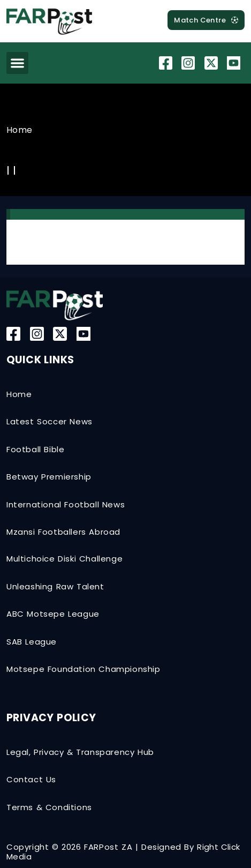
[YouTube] (235, 63)
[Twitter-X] (212, 63)
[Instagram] (189, 63)
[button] (17, 63)
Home (20, 130)
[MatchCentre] (206, 20)
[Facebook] (167, 63)
